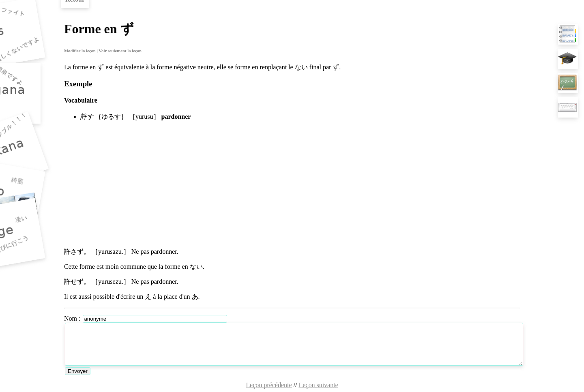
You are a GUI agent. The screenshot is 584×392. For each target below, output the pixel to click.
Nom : (73, 318)
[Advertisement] (292, 184)
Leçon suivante (318, 385)
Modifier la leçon (80, 51)
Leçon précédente (269, 385)
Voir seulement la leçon (120, 51)
